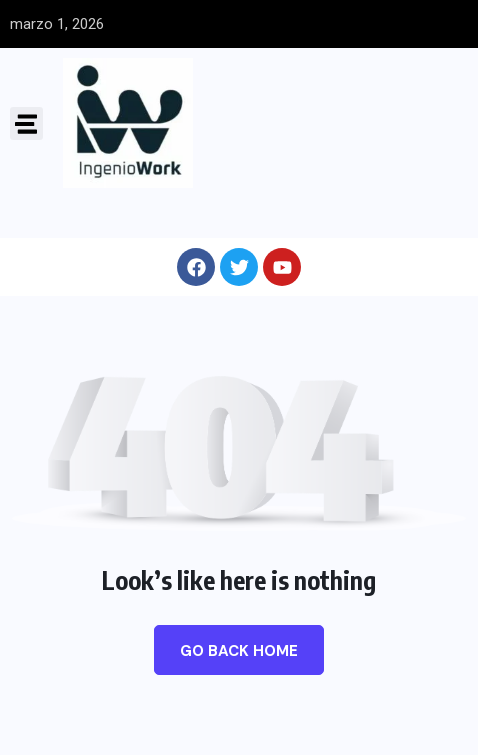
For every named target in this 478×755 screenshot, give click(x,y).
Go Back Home (239, 651)
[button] (26, 123)
